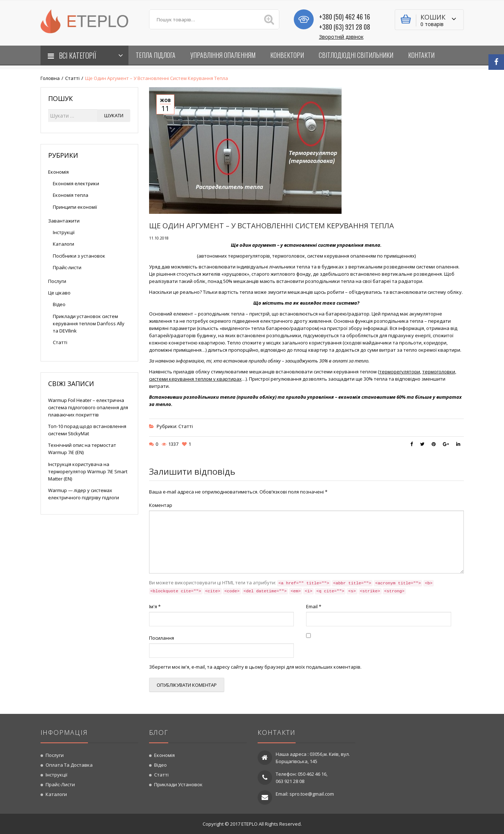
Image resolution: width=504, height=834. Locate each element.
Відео (59, 304)
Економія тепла (71, 195)
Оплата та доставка (69, 765)
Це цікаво (59, 293)
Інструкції (64, 232)
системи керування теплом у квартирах (195, 379)
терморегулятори (400, 372)
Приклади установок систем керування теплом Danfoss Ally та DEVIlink (89, 323)
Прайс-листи (67, 267)
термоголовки (439, 372)
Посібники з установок (79, 256)
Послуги (57, 281)
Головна (50, 78)
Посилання (162, 638)
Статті (72, 78)
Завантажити (64, 221)
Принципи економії (75, 207)
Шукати (114, 115)
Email (314, 606)
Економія (58, 172)
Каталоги (63, 244)
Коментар (161, 505)
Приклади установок (178, 784)
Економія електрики (76, 183)
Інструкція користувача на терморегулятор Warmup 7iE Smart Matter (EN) (88, 471)
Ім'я (155, 606)
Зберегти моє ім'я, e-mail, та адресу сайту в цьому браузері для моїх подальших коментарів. (255, 667)
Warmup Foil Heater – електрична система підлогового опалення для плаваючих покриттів (88, 407)
